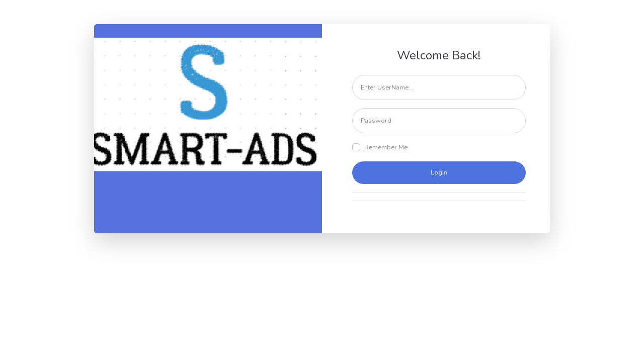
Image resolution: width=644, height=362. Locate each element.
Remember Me (386, 147)
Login (439, 172)
